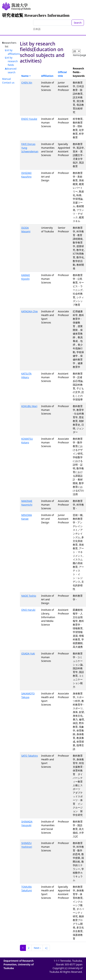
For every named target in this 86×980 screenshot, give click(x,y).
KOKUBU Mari (29, 406)
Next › (37, 948)
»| (46, 948)
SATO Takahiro (30, 756)
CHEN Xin (27, 83)
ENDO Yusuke (29, 119)
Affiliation (47, 76)
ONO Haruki (28, 610)
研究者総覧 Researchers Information (36, 15)
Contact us (8, 83)
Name (25, 76)
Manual (6, 79)
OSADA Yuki (28, 653)
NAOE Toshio (29, 596)
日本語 (37, 29)
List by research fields (11, 61)
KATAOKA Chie (30, 311)
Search (78, 23)
